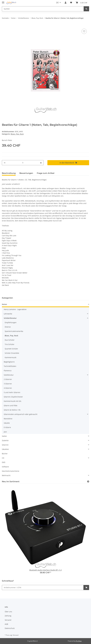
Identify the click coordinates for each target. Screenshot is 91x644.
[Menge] (23, 163)
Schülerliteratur (10, 318)
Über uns (8, 612)
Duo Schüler (10, 340)
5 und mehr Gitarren (12, 392)
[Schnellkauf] (43, 587)
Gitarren (5, 445)
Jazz (5, 432)
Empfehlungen (11, 322)
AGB (6, 624)
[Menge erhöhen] (41, 163)
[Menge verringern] (5, 163)
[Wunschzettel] (71, 3)
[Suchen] (43, 9)
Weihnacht (6, 475)
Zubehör (5, 440)
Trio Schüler (10, 344)
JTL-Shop (79, 641)
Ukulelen (5, 449)
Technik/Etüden (10, 366)
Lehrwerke (8, 314)
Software (5, 467)
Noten (4, 304)
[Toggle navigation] (3, 1)
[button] (66, 3)
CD (3, 458)
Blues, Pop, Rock (17, 134)
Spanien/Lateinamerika (14, 331)
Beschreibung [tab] (9, 173)
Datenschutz (10, 628)
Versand (8, 620)
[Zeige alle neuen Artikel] (88, 482)
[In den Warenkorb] (4, 26)
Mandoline (8, 419)
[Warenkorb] (82, 3)
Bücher (5, 454)
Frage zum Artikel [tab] (46, 173)
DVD (4, 462)
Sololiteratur (9, 375)
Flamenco (8, 371)
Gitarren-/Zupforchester (13, 397)
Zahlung (8, 616)
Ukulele (7, 423)
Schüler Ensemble (12, 353)
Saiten (4, 436)
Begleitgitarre (9, 362)
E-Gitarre (7, 427)
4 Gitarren (8, 388)
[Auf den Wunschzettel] (84, 31)
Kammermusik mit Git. (13, 401)
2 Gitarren (8, 379)
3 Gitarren (8, 384)
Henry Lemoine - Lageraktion (15, 309)
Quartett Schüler (11, 349)
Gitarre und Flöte (11, 405)
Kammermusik (10, 357)
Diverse (8, 327)
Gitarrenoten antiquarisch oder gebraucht (21, 414)
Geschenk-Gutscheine (11, 471)
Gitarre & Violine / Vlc (12, 410)
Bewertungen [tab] (26, 173)
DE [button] (57, 3)
